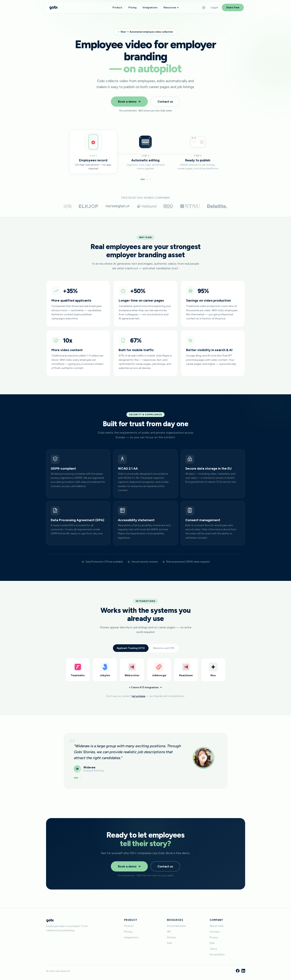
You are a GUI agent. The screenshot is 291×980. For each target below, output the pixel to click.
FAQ (169, 943)
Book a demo (129, 102)
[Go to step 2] (147, 179)
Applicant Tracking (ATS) (131, 653)
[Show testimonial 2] (80, 781)
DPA (212, 943)
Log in (214, 8)
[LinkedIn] (243, 971)
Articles (171, 937)
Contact (215, 932)
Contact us (165, 102)
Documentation (177, 926)
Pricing (132, 8)
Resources (171, 8)
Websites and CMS (164, 653)
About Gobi (217, 926)
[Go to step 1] (143, 179)
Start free (233, 8)
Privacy (214, 937)
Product (117, 8)
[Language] (204, 8)
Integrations (150, 8)
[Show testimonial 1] (76, 781)
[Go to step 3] (150, 179)
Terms (213, 949)
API (169, 932)
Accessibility (217, 954)
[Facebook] (238, 971)
